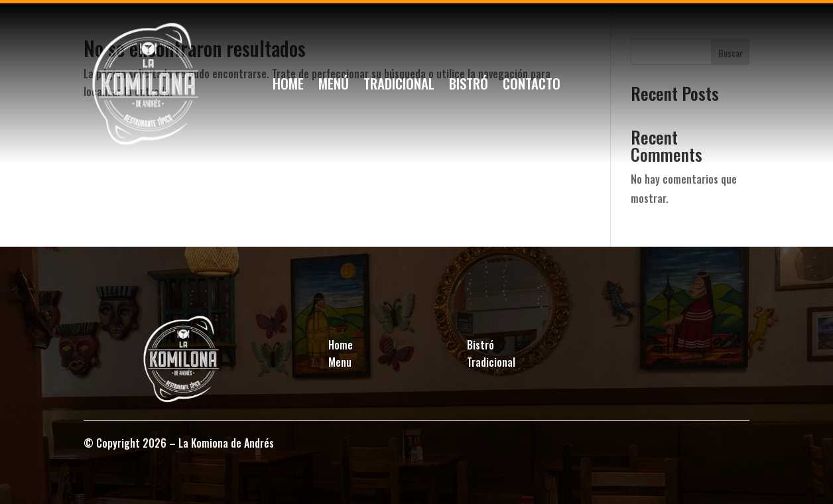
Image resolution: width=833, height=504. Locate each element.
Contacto (532, 86)
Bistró (469, 86)
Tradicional (399, 86)
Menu (340, 362)
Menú (334, 86)
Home (288, 86)
